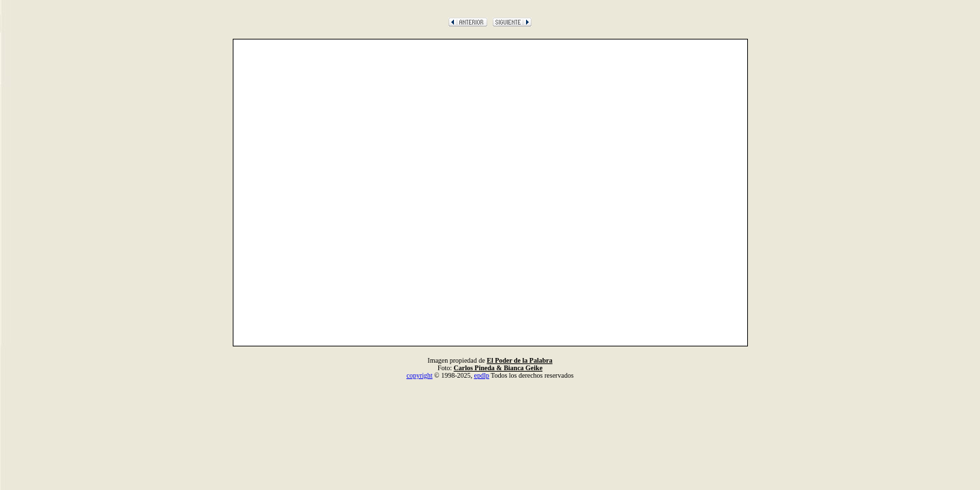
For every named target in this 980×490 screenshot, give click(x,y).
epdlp (481, 375)
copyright (419, 375)
